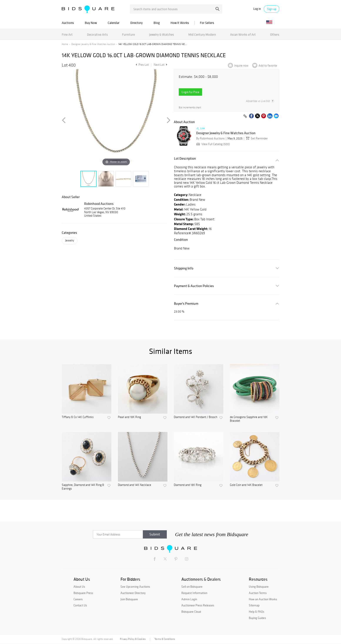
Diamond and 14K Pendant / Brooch (196, 417)
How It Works (180, 23)
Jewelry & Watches (162, 34)
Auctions (68, 23)
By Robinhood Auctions (210, 138)
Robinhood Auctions (99, 204)
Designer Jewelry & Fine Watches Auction (93, 44)
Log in (257, 9)
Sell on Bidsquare (192, 587)
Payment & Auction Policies (194, 286)
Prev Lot (142, 65)
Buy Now (91, 23)
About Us (79, 587)
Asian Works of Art (243, 34)
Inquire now (241, 66)
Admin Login (189, 599)
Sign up (272, 9)
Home (65, 44)
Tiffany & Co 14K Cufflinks (78, 417)
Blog (157, 23)
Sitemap (254, 605)
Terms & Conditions (165, 639)
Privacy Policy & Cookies (133, 639)
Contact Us (80, 605)
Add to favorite (268, 66)
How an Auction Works (263, 599)
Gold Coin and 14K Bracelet (246, 485)
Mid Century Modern (202, 34)
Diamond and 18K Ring (188, 485)
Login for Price (190, 92)
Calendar (114, 23)
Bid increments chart (190, 108)
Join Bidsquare (129, 599)
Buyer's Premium (186, 304)
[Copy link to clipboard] (245, 116)
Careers (78, 599)
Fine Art (67, 34)
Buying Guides (257, 618)
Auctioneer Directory (133, 593)
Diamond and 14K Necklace (135, 485)
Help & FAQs (257, 612)
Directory (136, 23)
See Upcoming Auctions (135, 587)
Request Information (194, 593)
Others (275, 34)
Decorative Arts (97, 34)
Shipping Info (184, 268)
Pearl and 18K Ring (129, 417)
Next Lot (160, 65)
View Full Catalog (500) (213, 144)
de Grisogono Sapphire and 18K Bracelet (249, 419)
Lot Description (185, 158)
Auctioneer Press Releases (198, 605)
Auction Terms (258, 593)
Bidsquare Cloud (191, 612)
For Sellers (207, 23)
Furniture (128, 34)
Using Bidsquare (259, 587)
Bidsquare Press (83, 593)
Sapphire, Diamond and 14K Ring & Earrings (83, 487)
